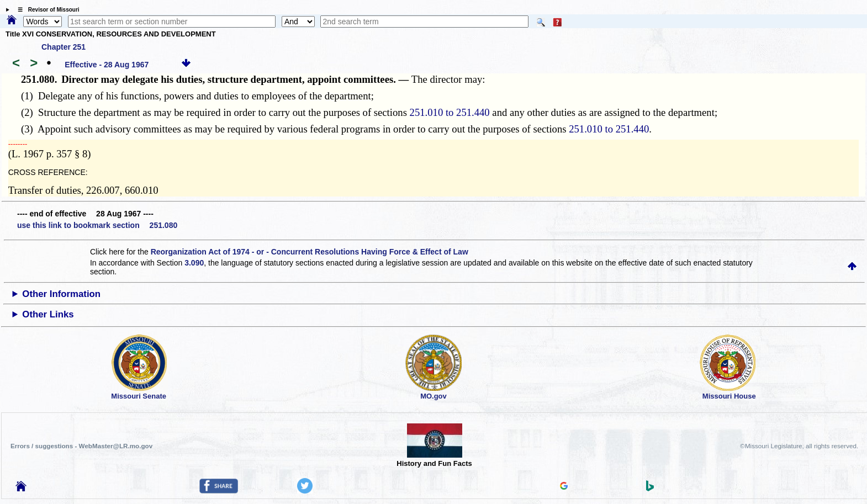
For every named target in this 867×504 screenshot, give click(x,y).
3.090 (194, 263)
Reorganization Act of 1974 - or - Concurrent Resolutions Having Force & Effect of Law (310, 252)
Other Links (48, 314)
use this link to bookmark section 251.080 (97, 225)
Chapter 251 (64, 47)
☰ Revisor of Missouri (46, 10)
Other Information (61, 294)
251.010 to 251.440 (450, 112)
